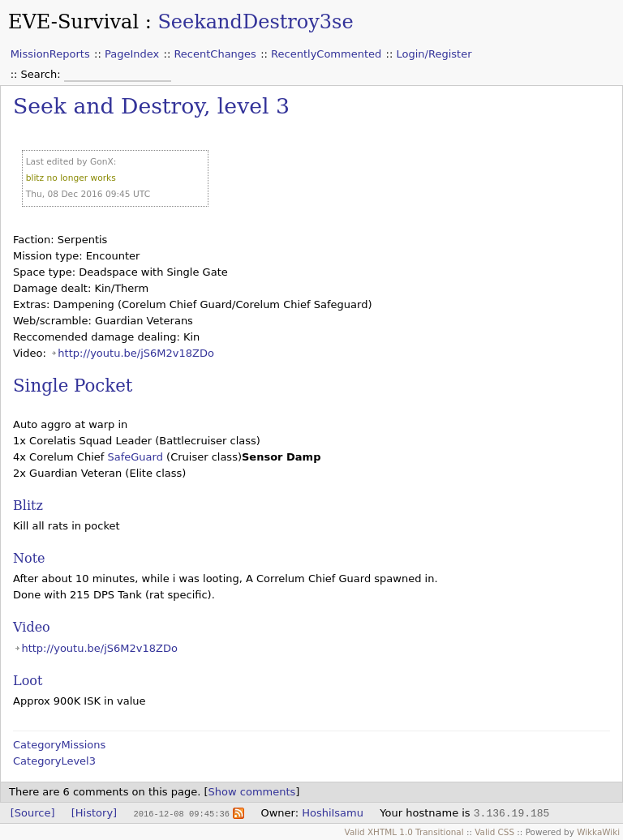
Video (32, 627)
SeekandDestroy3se (255, 22)
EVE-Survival (73, 22)
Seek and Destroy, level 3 (151, 106)
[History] (94, 813)
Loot (28, 681)
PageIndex (132, 54)
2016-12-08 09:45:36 (181, 813)
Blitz (28, 506)
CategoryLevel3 (54, 761)
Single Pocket (73, 386)
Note (29, 558)
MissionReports (50, 54)
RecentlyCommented (326, 54)
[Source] (33, 813)
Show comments (252, 792)
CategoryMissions (59, 745)
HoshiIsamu (333, 813)
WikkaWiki (598, 832)
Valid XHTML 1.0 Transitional (404, 832)
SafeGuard (135, 457)
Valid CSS (494, 832)
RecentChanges (215, 54)
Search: (43, 74)
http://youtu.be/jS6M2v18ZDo (136, 353)
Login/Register (434, 54)
